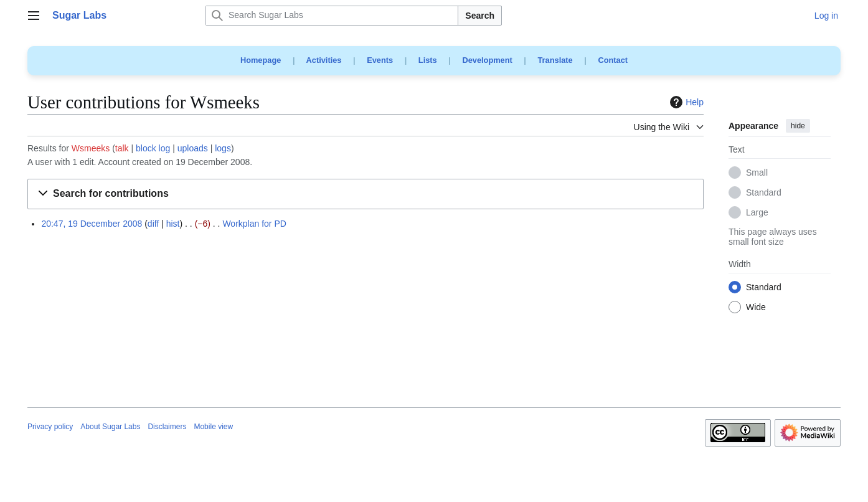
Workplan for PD (254, 224)
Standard (764, 193)
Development (487, 60)
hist (173, 224)
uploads (193, 148)
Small (757, 173)
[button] (366, 194)
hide (798, 126)
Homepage (261, 60)
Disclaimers (167, 427)
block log (153, 148)
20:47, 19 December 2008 (92, 224)
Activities (324, 60)
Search (480, 16)
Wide (756, 308)
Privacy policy (50, 427)
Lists (428, 60)
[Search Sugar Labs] (332, 16)
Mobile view (213, 427)
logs (223, 148)
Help (685, 102)
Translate (555, 60)
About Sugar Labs (110, 427)
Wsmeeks (91, 148)
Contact (613, 60)
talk (122, 148)
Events (380, 60)
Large (757, 213)
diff (153, 224)
